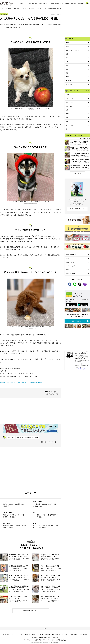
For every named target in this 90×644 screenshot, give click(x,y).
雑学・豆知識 (69, 125)
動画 (67, 65)
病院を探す (74, 4)
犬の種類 (68, 81)
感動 (67, 121)
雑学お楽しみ (23, 4)
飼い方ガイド (81, 4)
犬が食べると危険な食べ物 (28, 9)
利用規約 (40, 635)
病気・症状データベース (72, 50)
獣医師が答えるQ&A (71, 254)
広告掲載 (33, 635)
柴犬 (67, 129)
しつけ (29, 4)
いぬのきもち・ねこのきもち (11, 635)
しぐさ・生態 (69, 98)
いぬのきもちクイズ (71, 262)
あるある (68, 117)
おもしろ (68, 114)
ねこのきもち (25, 635)
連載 (67, 54)
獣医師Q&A (67, 4)
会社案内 (35, 638)
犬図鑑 (62, 4)
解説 (37, 437)
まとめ (68, 77)
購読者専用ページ (71, 273)
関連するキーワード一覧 (49, 442)
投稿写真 (57, 4)
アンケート (69, 84)
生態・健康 (35, 4)
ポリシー (47, 635)
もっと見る (77, 173)
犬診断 (68, 270)
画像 (67, 69)
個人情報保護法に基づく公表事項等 (48, 638)
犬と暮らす (8, 9)
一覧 (86, 91)
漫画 (67, 58)
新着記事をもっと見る (31, 610)
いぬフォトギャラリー (72, 266)
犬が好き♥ (69, 46)
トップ (2, 9)
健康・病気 (16, 9)
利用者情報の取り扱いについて (60, 635)
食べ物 (52, 4)
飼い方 (40, 4)
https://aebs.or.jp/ (80, 369)
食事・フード (69, 102)
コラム (68, 62)
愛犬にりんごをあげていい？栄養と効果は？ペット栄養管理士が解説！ (22, 383)
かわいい (68, 110)
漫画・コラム (46, 4)
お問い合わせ (83, 635)
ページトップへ (45, 628)
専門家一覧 (74, 635)
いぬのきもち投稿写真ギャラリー (31, 110)
